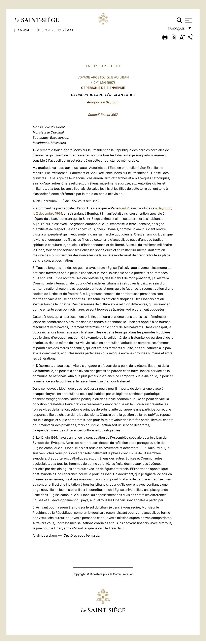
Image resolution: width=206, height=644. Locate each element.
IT (111, 66)
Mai (70, 30)
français (177, 30)
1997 (61, 30)
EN (88, 66)
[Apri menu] (188, 20)
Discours (47, 30)
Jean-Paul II (25, 30)
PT (118, 66)
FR (104, 66)
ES (96, 66)
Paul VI (124, 208)
